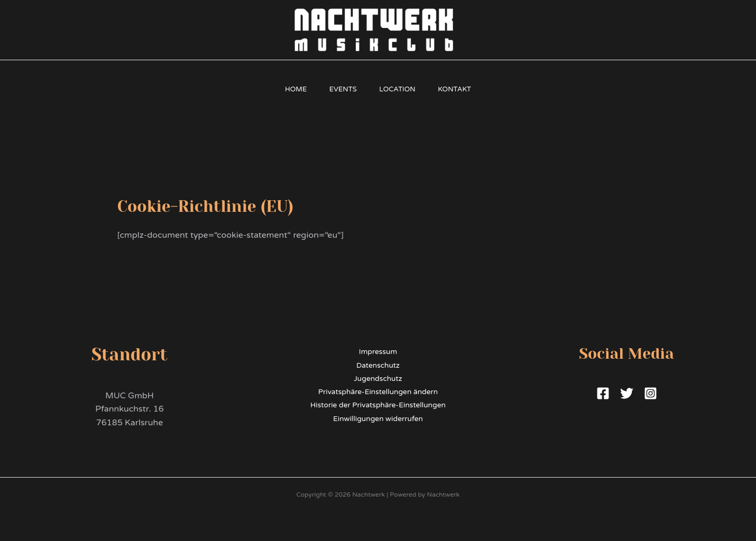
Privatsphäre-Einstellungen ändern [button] (378, 392)
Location (399, 89)
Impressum (378, 352)
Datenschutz (378, 365)
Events (341, 89)
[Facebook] (603, 393)
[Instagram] (651, 393)
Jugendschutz (378, 379)
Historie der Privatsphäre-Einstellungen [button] (378, 406)
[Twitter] (627, 393)
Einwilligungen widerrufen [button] (378, 419)
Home (290, 89)
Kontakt (461, 89)
